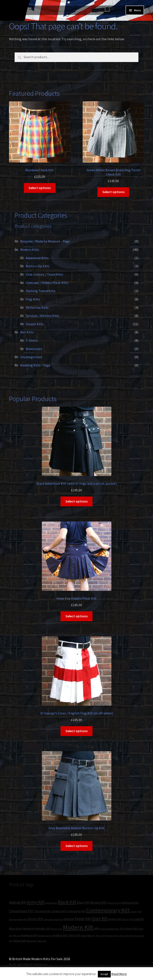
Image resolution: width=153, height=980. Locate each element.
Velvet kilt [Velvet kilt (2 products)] (19, 941)
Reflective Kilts (37, 307)
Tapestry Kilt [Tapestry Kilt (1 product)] (112, 936)
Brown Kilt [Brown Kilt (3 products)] (99, 902)
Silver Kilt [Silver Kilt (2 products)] (74, 935)
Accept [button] (104, 974)
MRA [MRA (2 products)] (97, 928)
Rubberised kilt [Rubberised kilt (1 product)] (45, 936)
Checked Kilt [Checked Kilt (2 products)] (42, 911)
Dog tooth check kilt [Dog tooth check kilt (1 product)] (54, 919)
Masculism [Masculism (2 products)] (16, 928)
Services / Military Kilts (42, 316)
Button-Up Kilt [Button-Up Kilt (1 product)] (114, 903)
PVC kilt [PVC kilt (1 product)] (17, 936)
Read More (119, 974)
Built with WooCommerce (28, 964)
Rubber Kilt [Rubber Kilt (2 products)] (60, 935)
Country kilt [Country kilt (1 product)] (136, 911)
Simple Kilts (35, 324)
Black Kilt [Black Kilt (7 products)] (67, 902)
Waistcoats (34, 349)
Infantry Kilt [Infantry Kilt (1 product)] (128, 919)
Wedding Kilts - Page (35, 365)
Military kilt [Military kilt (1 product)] (57, 929)
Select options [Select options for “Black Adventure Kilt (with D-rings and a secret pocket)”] (76, 501)
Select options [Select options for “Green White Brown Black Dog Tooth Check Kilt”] (113, 192)
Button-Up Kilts (38, 266)
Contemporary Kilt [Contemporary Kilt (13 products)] (108, 910)
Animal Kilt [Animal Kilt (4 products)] (18, 902)
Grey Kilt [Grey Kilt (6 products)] (100, 919)
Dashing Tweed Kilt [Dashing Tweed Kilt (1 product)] (18, 919)
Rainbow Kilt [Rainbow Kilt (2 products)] (29, 935)
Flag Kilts (33, 299)
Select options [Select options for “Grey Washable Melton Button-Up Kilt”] (76, 846)
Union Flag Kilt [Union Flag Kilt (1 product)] (126, 936)
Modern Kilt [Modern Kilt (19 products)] (78, 927)
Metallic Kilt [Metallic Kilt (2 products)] (43, 928)
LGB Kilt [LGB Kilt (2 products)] (139, 919)
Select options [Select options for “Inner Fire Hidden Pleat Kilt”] (76, 616)
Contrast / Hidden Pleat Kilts (47, 283)
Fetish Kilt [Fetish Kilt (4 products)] (83, 919)
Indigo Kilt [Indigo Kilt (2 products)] (115, 919)
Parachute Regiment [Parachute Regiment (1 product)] (110, 929)
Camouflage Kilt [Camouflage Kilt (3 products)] (21, 911)
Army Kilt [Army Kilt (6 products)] (36, 902)
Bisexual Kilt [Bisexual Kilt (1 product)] (51, 903)
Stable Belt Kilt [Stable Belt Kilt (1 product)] (88, 936)
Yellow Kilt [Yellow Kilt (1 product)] (42, 941)
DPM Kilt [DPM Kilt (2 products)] (69, 919)
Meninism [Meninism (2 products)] (29, 928)
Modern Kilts (30, 250)
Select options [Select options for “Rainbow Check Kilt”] (40, 188)
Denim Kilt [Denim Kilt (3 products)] (36, 919)
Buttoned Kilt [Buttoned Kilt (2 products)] (130, 903)
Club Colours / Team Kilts (44, 274)
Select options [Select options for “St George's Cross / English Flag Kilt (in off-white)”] (76, 731)
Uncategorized (31, 357)
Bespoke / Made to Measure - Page (45, 241)
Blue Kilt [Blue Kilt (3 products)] (83, 902)
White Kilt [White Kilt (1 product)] (31, 941)
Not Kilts (27, 332)
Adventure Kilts (37, 258)
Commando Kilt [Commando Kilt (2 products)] (76, 911)
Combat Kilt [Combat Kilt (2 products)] (58, 911)
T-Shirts (32, 340)
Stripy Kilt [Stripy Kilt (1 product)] (101, 936)
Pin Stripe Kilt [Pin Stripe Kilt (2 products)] (129, 928)
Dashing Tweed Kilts (41, 291)
